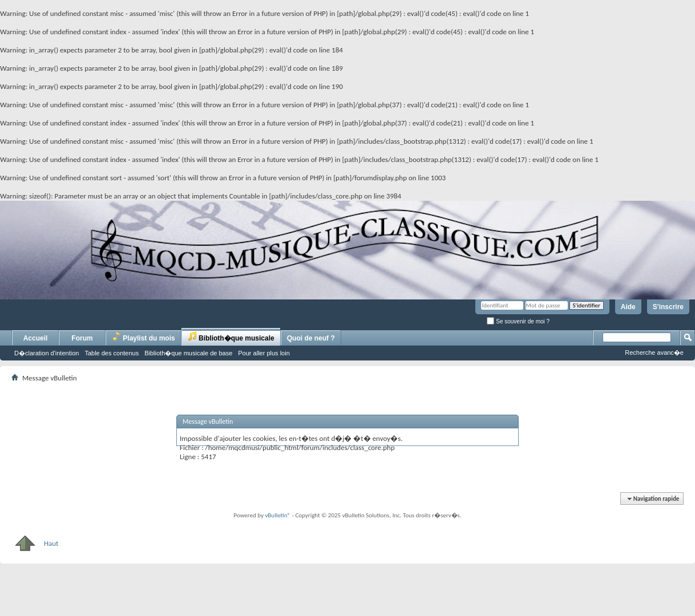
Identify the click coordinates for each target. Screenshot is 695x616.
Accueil (36, 338)
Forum (82, 338)
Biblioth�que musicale (231, 337)
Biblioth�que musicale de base (188, 353)
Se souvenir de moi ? (518, 321)
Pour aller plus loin (264, 353)
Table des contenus (112, 353)
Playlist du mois (144, 337)
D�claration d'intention (47, 353)
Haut (35, 543)
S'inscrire (668, 307)
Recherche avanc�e (654, 352)
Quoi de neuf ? (311, 338)
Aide (628, 307)
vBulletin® (278, 515)
